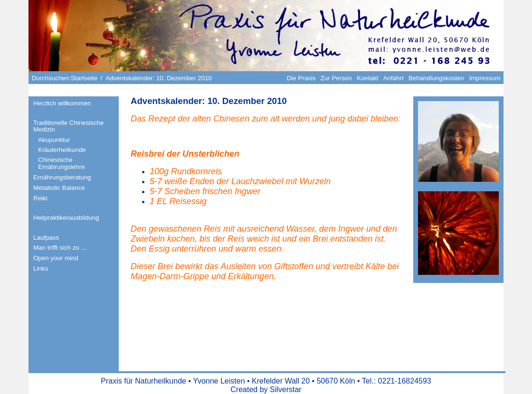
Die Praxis (301, 78)
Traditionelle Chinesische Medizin (68, 126)
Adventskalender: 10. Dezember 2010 (209, 101)
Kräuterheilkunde (62, 150)
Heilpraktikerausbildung (66, 218)
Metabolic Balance (59, 188)
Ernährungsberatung (62, 177)
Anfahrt (394, 78)
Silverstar (286, 389)
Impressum (484, 78)
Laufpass (46, 238)
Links (41, 268)
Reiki (40, 198)
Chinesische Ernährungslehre (62, 163)
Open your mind (56, 258)
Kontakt (367, 78)
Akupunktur (54, 140)
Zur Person (336, 78)
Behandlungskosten (436, 78)
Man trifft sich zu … (60, 248)
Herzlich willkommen (62, 103)
